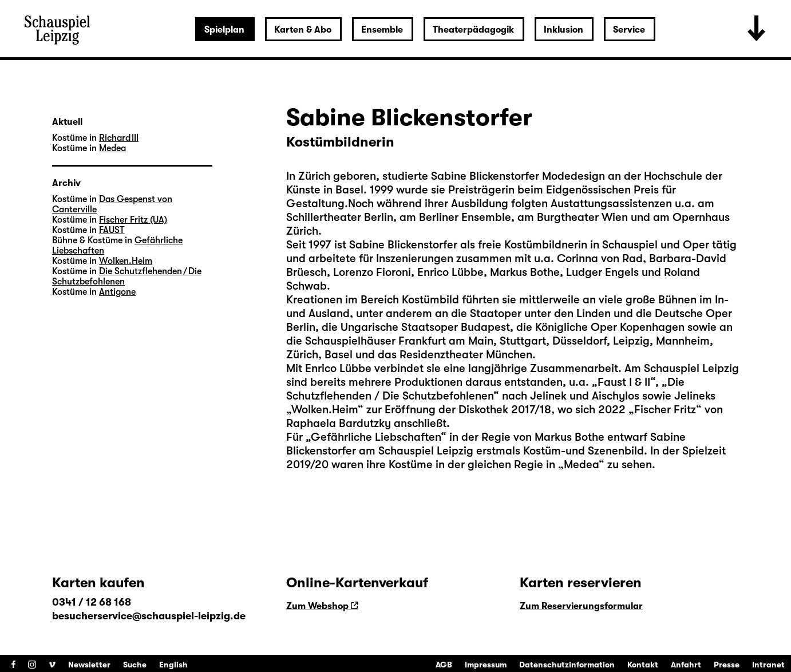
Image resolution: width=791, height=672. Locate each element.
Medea (112, 148)
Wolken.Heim (126, 261)
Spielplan (224, 30)
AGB (444, 665)
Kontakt (643, 665)
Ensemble (382, 30)
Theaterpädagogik (473, 30)
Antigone (117, 292)
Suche (135, 665)
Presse (727, 665)
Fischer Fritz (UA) (133, 220)
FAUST (112, 230)
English (173, 665)
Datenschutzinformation (567, 665)
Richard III (119, 138)
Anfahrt (686, 665)
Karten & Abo (303, 30)
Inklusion (563, 30)
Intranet (768, 665)
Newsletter (89, 665)
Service (629, 30)
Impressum (486, 665)
